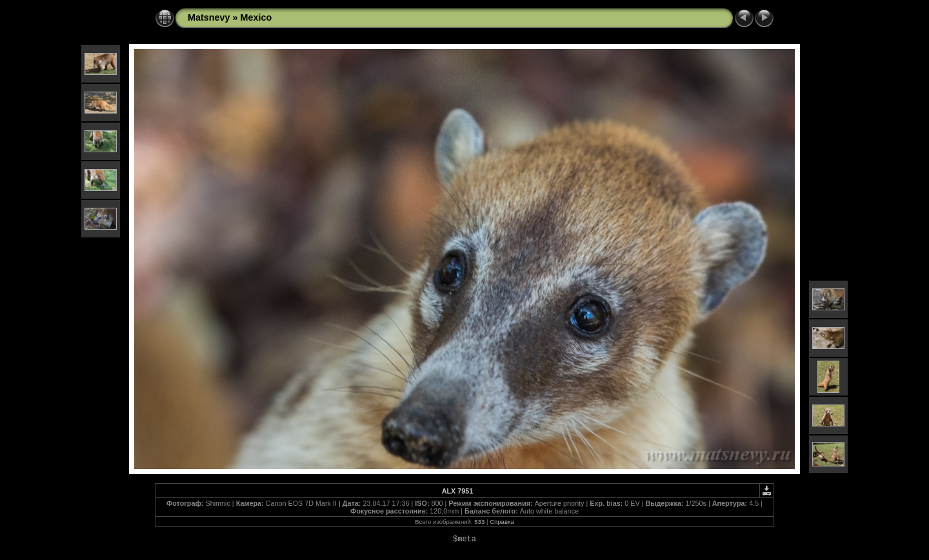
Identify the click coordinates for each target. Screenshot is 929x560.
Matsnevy (209, 17)
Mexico (256, 17)
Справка (502, 522)
